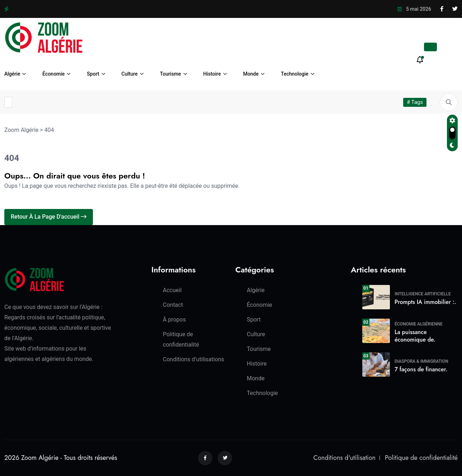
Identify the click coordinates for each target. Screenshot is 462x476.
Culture (130, 74)
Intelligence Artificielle (423, 294)
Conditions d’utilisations (194, 359)
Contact (173, 305)
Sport (93, 74)
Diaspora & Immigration (421, 361)
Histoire (212, 74)
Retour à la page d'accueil (49, 217)
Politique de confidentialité (421, 458)
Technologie (295, 74)
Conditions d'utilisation (345, 458)
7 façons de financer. (421, 369)
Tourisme (171, 74)
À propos (174, 320)
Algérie (12, 74)
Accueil (172, 290)
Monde (251, 74)
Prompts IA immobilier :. (425, 302)
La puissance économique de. (415, 336)
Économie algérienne (419, 324)
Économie (53, 74)
